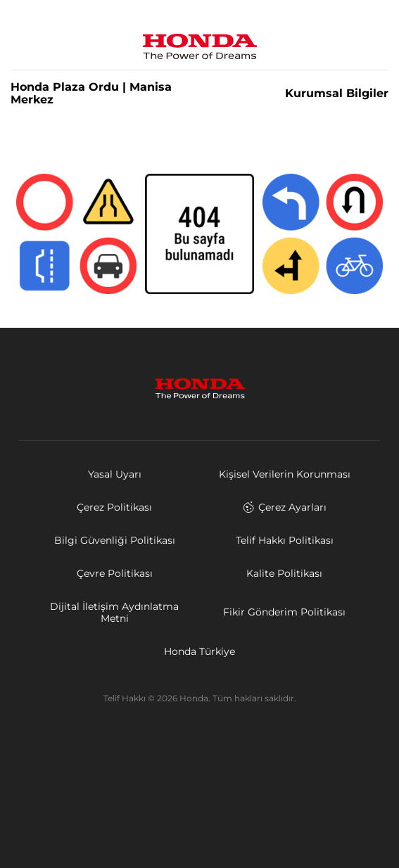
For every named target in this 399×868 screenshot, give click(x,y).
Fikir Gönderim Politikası (284, 612)
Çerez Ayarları (285, 507)
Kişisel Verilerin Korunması (285, 474)
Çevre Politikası (115, 573)
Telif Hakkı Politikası (285, 540)
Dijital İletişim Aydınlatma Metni (114, 612)
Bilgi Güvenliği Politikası (115, 540)
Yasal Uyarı (115, 474)
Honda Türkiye (199, 651)
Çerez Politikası (114, 507)
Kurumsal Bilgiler (337, 94)
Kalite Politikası (284, 573)
